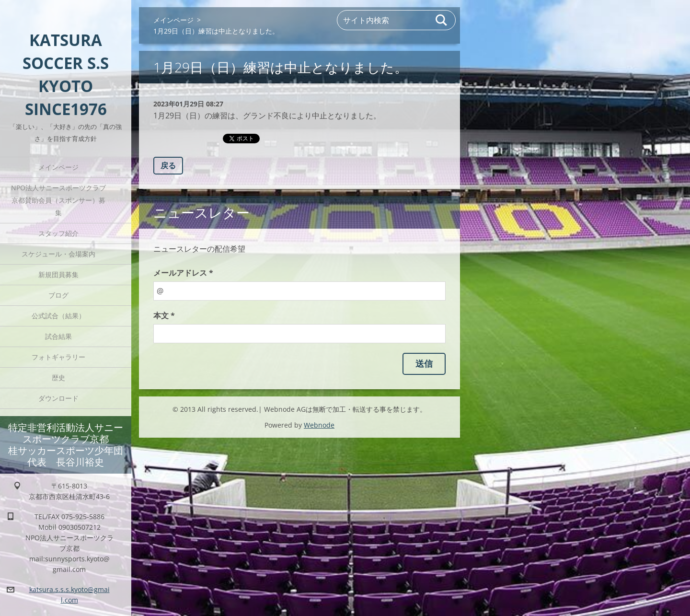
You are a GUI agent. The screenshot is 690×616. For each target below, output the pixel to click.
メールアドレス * (183, 273)
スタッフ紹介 (58, 233)
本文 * (164, 315)
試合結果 (58, 336)
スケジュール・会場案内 (58, 254)
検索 (442, 20)
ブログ (58, 295)
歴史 (58, 378)
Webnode (319, 425)
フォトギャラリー (58, 357)
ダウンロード (58, 398)
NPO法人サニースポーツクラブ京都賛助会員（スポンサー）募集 (58, 200)
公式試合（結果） (58, 316)
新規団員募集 (58, 274)
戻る (168, 165)
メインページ (58, 167)
